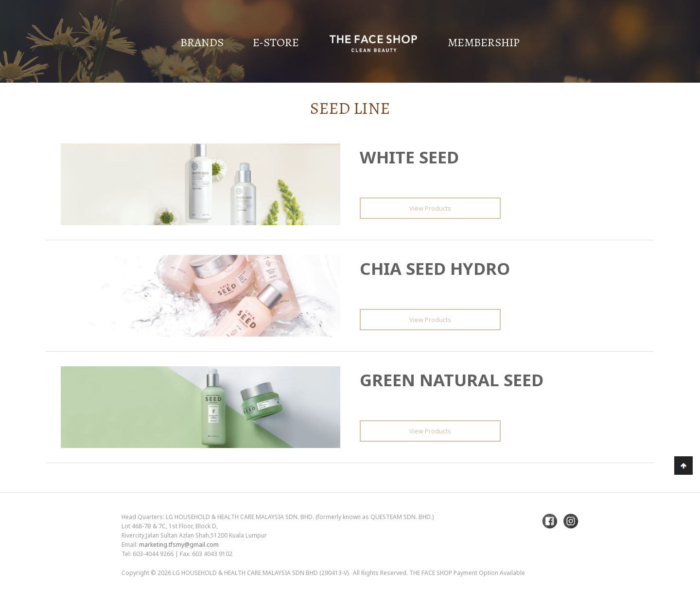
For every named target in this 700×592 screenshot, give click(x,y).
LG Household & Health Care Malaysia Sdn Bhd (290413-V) (261, 573)
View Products (430, 208)
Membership (484, 42)
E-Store (276, 42)
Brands (202, 42)
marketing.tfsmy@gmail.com (179, 545)
